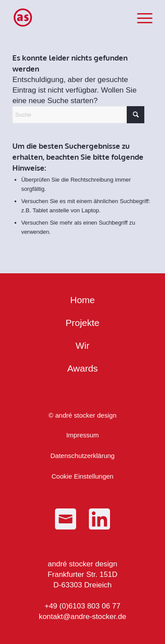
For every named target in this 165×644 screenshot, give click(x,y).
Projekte (82, 323)
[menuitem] (141, 18)
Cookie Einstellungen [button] (82, 476)
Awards (83, 368)
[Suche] (78, 115)
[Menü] (141, 18)
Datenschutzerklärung (83, 456)
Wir (82, 345)
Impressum (82, 435)
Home (82, 300)
